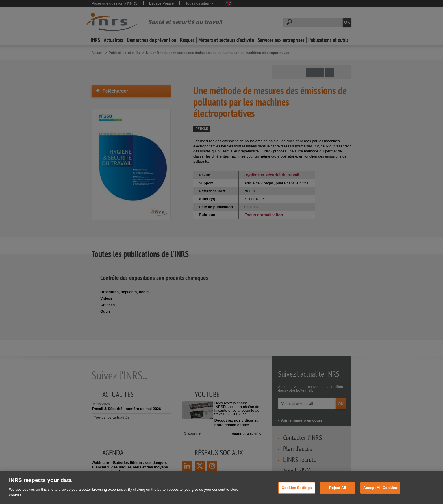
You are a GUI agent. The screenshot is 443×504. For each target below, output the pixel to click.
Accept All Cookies (380, 493)
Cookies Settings (297, 493)
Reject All (338, 493)
